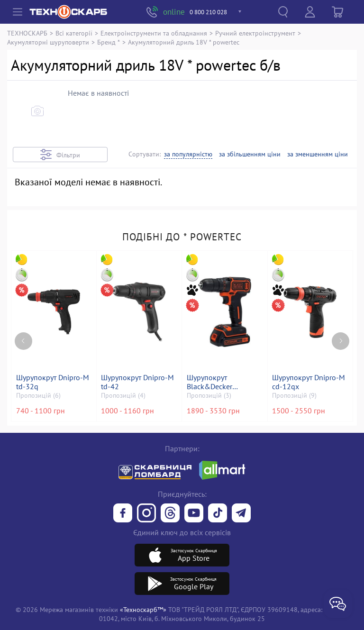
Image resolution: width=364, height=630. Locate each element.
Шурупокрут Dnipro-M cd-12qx (309, 382)
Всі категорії (74, 33)
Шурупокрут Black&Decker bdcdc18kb (210, 382)
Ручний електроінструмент (255, 33)
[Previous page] (23, 336)
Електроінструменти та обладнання (154, 33)
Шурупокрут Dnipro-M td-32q (53, 382)
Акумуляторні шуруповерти (48, 42)
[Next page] (341, 336)
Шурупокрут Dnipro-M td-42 (138, 382)
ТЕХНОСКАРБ (27, 33)
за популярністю (188, 154)
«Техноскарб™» (143, 609)
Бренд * (109, 42)
